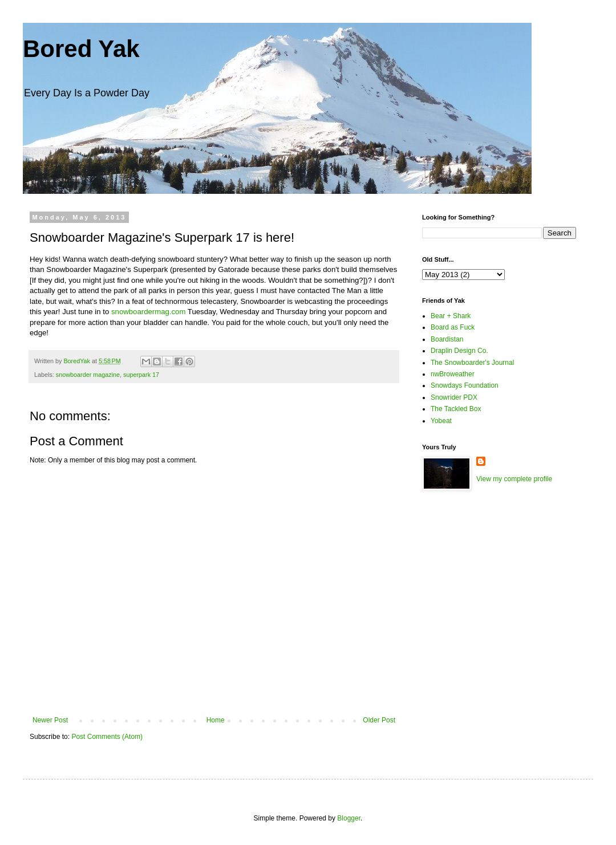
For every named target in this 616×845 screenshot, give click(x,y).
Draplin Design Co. (459, 351)
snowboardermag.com (148, 312)
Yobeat (441, 421)
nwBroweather (453, 374)
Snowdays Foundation (465, 385)
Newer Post (50, 720)
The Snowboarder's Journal (472, 363)
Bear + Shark (451, 316)
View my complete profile (514, 479)
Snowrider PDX (454, 397)
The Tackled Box (456, 409)
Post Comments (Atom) (107, 737)
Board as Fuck (453, 327)
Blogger (349, 818)
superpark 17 (141, 375)
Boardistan (447, 339)
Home (216, 720)
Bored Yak (81, 49)
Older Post (379, 720)
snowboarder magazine (88, 375)
